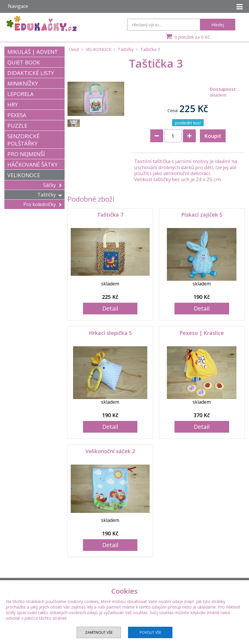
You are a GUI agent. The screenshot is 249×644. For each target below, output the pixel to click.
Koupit (213, 136)
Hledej (218, 25)
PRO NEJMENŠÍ (26, 154)
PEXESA (17, 115)
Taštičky (50, 195)
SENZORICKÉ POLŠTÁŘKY (23, 140)
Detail (110, 308)
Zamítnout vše (99, 632)
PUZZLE (17, 125)
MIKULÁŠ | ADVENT (33, 52)
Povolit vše (150, 632)
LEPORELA (20, 94)
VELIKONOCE (24, 175)
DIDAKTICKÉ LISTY (31, 73)
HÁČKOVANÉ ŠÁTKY (32, 164)
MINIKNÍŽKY (23, 83)
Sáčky (52, 185)
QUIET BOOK (24, 62)
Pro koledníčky (43, 204)
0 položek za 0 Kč (187, 36)
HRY (13, 104)
